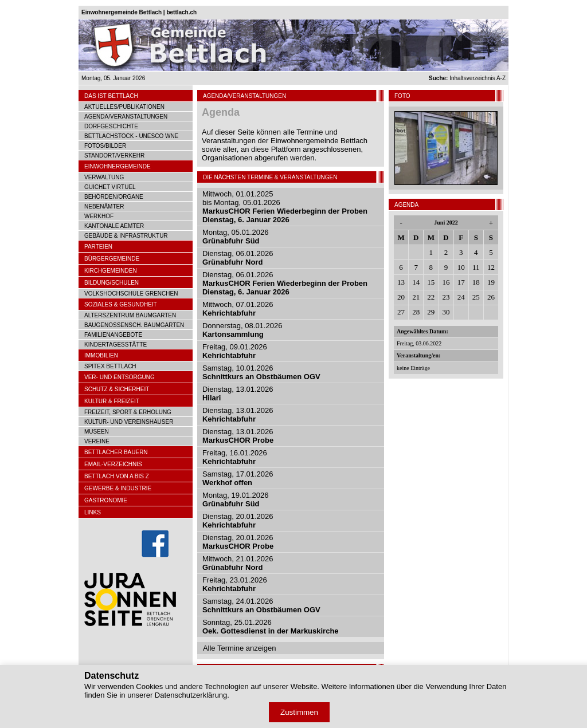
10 (461, 267)
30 (446, 312)
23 (446, 297)
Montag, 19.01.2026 (236, 499)
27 (401, 312)
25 (476, 297)
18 (476, 282)
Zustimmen (299, 712)
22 (431, 297)
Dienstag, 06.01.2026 (238, 258)
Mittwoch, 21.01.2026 (238, 563)
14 (416, 282)
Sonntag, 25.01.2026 (271, 627)
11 (476, 267)
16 (446, 282)
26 (491, 297)
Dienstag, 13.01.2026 (238, 415)
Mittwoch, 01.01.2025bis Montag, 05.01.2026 (285, 207)
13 (401, 282)
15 (431, 282)
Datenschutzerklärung (191, 695)
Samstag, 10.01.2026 (261, 372)
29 (431, 312)
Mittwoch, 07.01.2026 (238, 309)
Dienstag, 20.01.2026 (238, 521)
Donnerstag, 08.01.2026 (242, 330)
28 (416, 312)
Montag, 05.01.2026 (236, 237)
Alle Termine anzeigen (240, 648)
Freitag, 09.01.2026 (235, 351)
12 (491, 267)
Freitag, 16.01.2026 (235, 457)
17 (461, 282)
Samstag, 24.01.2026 (261, 605)
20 (401, 297)
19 (491, 282)
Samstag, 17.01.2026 (238, 478)
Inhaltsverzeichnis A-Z (467, 78)
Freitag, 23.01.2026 (235, 584)
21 (416, 297)
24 (461, 297)
